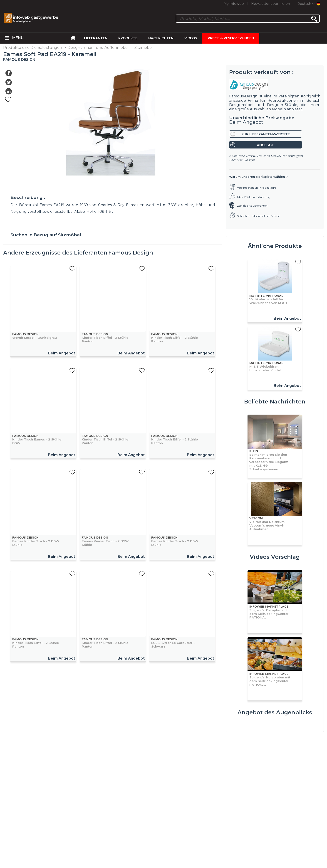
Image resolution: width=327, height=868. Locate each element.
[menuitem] (7, 38)
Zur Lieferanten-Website (266, 134)
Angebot (265, 145)
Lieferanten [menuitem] (96, 38)
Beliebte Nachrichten (275, 402)
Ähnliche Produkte (275, 246)
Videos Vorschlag (275, 557)
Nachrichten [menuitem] (161, 38)
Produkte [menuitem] (128, 38)
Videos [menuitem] (191, 38)
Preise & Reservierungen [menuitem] (231, 38)
